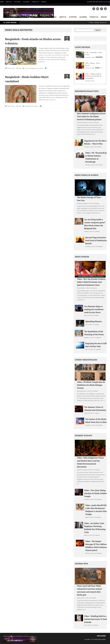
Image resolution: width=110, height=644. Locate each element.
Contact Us (35, 2)
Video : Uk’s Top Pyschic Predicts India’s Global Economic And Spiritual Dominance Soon (91, 282)
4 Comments (96, 324)
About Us (9, 2)
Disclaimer (101, 636)
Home (2, 2)
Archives (27, 68)
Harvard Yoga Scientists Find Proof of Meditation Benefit (96, 240)
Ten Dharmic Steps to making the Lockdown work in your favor (94, 309)
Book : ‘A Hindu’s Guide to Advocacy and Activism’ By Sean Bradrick (93, 76)
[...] (44, 62)
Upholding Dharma (93, 321)
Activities (17, 2)
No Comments (95, 122)
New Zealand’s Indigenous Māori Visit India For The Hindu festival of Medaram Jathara (91, 116)
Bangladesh (33, 68)
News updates (40, 68)
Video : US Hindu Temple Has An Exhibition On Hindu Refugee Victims (91, 385)
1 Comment (96, 413)
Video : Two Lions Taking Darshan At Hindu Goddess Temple (96, 493)
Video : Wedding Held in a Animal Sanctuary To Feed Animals (96, 619)
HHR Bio (44, 2)
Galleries (26, 2)
